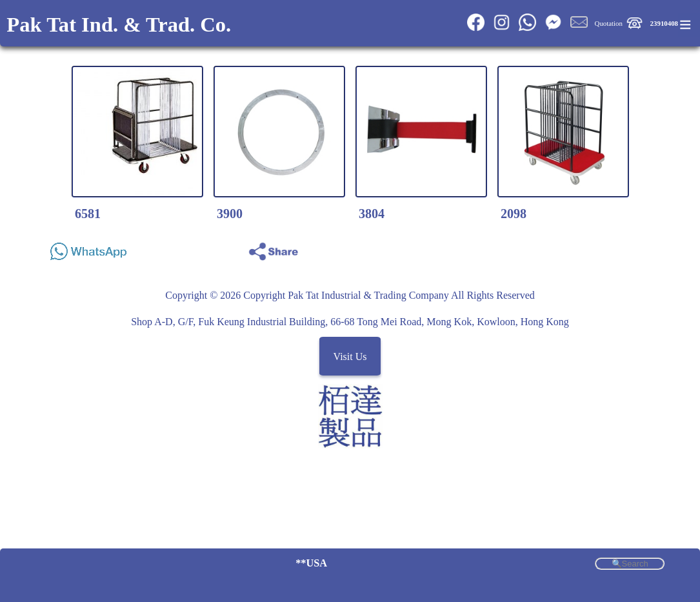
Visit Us (350, 356)
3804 (372, 214)
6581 (88, 214)
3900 (230, 214)
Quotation (609, 23)
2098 (514, 214)
